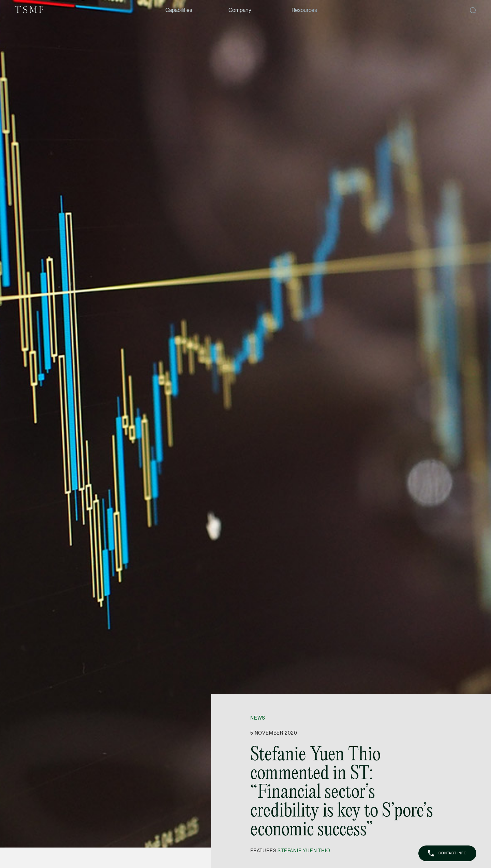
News (258, 718)
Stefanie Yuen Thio (304, 851)
